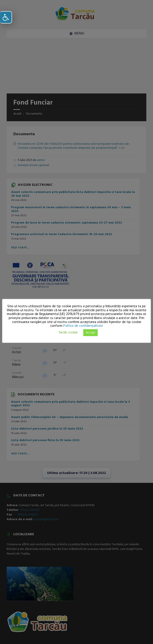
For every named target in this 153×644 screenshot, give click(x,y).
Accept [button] (90, 333)
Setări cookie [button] (68, 333)
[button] (6, 17)
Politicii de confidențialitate (83, 326)
